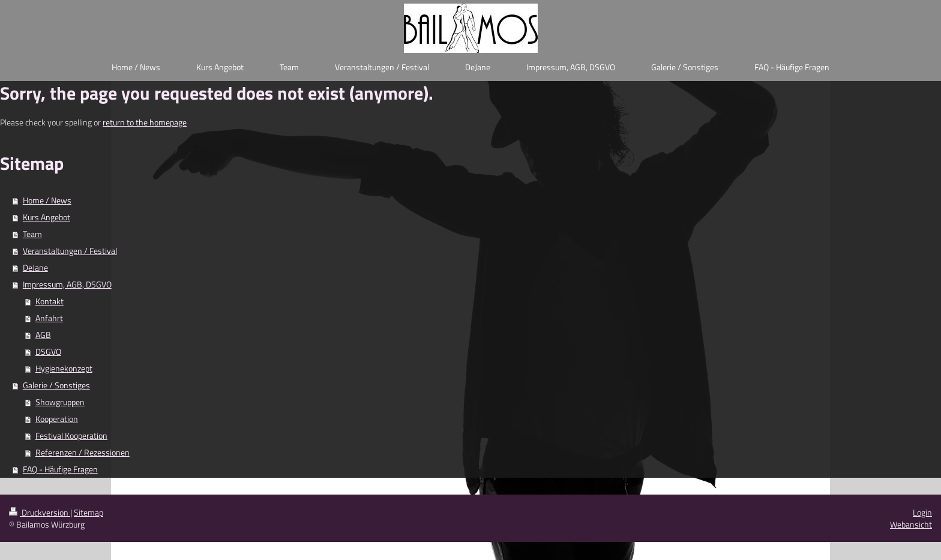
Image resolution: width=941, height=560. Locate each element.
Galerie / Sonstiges (56, 385)
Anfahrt (49, 318)
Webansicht (911, 524)
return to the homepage (145, 122)
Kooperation (57, 419)
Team (32, 234)
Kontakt (50, 301)
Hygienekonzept (64, 368)
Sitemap (89, 512)
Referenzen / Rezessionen (83, 452)
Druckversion (40, 512)
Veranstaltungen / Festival (70, 251)
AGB (43, 335)
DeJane (35, 267)
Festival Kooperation (71, 435)
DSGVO (48, 351)
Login (922, 512)
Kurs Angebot (47, 217)
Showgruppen (60, 402)
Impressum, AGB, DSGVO (67, 284)
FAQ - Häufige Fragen (60, 469)
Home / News (47, 200)
